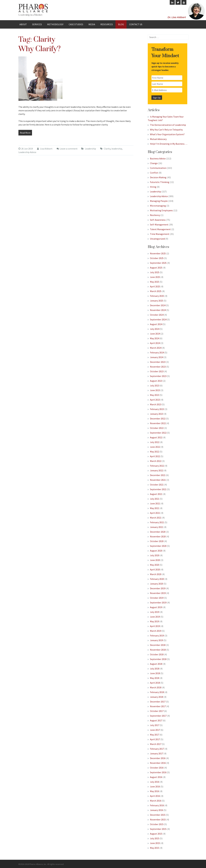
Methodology (55, 24)
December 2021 (158, 475)
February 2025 (157, 296)
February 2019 (157, 636)
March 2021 (156, 518)
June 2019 (155, 617)
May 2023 (155, 395)
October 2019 (157, 598)
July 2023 (155, 385)
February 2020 (157, 579)
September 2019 (158, 602)
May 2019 (155, 621)
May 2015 (155, 848)
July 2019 (155, 612)
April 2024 (155, 343)
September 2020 (158, 546)
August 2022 (156, 437)
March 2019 (156, 631)
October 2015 (157, 824)
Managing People (159, 201)
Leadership (90, 149)
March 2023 (156, 404)
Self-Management (159, 225)
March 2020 (156, 574)
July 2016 (155, 782)
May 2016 (155, 791)
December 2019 (158, 588)
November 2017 (158, 706)
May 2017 (155, 735)
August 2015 (156, 834)
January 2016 (157, 810)
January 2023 (157, 414)
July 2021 (155, 499)
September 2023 (158, 376)
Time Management (160, 234)
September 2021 (158, 489)
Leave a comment (69, 149)
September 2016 (158, 772)
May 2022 (155, 452)
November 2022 (158, 423)
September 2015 (158, 829)
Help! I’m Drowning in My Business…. (169, 144)
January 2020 (157, 584)
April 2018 (155, 683)
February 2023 (157, 409)
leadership (117, 149)
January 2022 (157, 470)
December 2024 (158, 305)
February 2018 (157, 692)
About (23, 24)
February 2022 (157, 466)
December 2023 (158, 362)
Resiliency (155, 215)
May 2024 (155, 338)
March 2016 (156, 801)
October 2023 (157, 371)
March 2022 (156, 461)
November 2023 (158, 367)
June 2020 (155, 560)
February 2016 (157, 805)
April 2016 (155, 796)
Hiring (153, 187)
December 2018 (158, 645)
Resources (107, 24)
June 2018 (155, 673)
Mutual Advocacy (158, 139)
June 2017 (155, 730)
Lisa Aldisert (45, 149)
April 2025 (155, 286)
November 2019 (158, 593)
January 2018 (157, 697)
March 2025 (156, 291)
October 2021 (157, 485)
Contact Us (136, 24)
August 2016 (156, 777)
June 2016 (155, 786)
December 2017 (158, 702)
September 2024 (158, 319)
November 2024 (158, 310)
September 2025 (158, 263)
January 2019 (157, 640)
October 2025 (157, 258)
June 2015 (155, 843)
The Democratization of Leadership (168, 125)
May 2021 (155, 508)
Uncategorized (157, 239)
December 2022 (158, 419)
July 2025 (155, 272)
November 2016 (158, 763)
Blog (121, 24)
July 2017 (155, 725)
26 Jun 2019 (26, 149)
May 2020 (155, 565)
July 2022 (155, 442)
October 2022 (157, 428)
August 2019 (156, 607)
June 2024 (155, 334)
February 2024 (157, 352)
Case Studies (76, 24)
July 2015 (155, 838)
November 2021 (158, 480)
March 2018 (156, 687)
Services (37, 24)
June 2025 (155, 277)
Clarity (107, 149)
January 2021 (157, 527)
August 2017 (156, 720)
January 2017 (157, 753)
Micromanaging (158, 206)
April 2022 (155, 456)
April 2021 (155, 513)
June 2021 (155, 503)
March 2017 (156, 744)
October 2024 (157, 315)
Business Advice (158, 158)
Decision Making (158, 177)
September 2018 (158, 659)
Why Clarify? (40, 49)
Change (154, 163)
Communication (158, 168)
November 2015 (158, 819)
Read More (25, 133)
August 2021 (156, 494)
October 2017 (157, 711)
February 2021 (157, 522)
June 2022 (155, 447)
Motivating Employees (161, 210)
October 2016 (157, 768)
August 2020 (156, 551)
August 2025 (156, 268)
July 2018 (155, 669)
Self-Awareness (158, 220)
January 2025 (157, 301)
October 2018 (157, 654)
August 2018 (156, 664)
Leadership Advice (27, 152)
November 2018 (158, 650)
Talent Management (160, 229)
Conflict (154, 173)
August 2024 (156, 324)
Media (92, 24)
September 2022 (158, 433)
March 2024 (156, 348)
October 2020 (157, 541)
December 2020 (158, 532)
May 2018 (155, 678)
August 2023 (156, 381)
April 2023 (155, 400)
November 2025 (158, 253)
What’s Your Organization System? (167, 134)
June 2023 (155, 390)
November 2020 (158, 536)
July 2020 (155, 555)
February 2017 (157, 749)
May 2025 (155, 282)
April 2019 (155, 626)
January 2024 (157, 357)
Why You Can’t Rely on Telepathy (166, 130)
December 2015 (158, 815)
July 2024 (155, 329)
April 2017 (155, 739)
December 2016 (158, 758)
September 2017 (158, 716)
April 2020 (155, 569)
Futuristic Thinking (160, 182)
